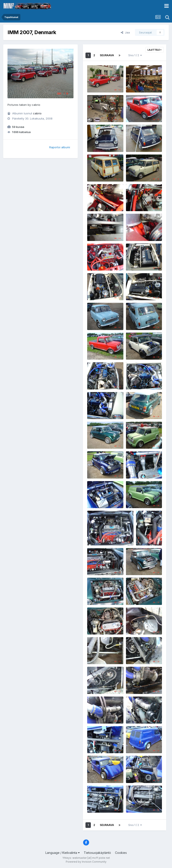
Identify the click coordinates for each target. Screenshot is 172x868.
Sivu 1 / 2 (135, 55)
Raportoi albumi (60, 147)
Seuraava (107, 55)
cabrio (37, 113)
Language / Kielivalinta (63, 853)
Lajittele (155, 50)
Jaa (125, 32)
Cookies (121, 853)
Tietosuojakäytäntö (97, 853)
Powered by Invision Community (86, 862)
